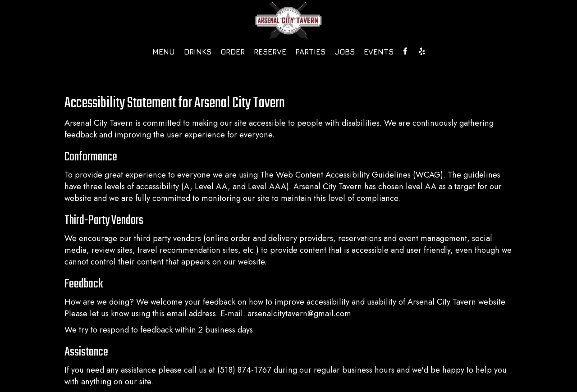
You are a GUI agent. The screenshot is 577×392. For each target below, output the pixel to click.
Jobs (345, 52)
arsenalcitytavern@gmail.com (299, 314)
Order (233, 52)
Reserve (270, 52)
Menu (164, 52)
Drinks (198, 52)
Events (379, 52)
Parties (310, 52)
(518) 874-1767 (244, 370)
